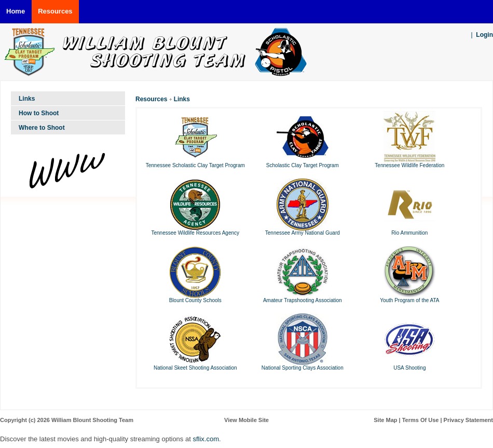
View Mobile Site (246, 420)
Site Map (385, 420)
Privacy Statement (468, 420)
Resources (151, 99)
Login (484, 35)
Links (182, 99)
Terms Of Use (421, 420)
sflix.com (206, 439)
